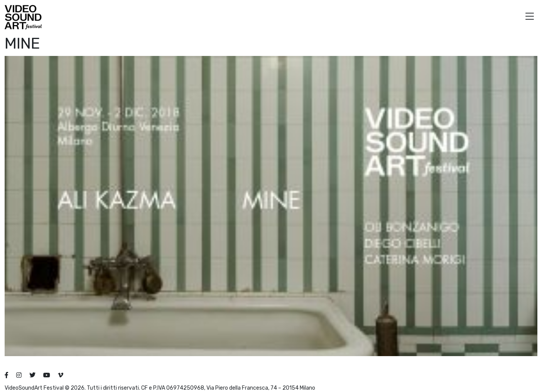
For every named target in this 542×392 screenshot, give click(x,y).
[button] (530, 17)
